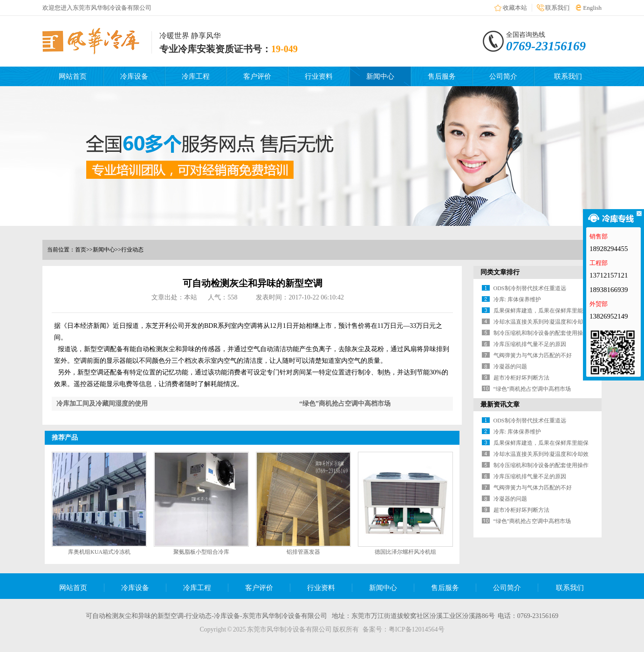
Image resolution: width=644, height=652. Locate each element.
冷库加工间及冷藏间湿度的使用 (102, 404)
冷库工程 (196, 76)
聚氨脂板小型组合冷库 (201, 552)
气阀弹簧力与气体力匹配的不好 (533, 355)
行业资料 (319, 76)
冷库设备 (134, 76)
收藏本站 (515, 8)
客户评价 (257, 76)
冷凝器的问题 (510, 367)
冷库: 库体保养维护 (517, 299)
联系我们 (557, 8)
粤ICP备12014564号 (417, 629)
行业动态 (132, 250)
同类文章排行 (500, 272)
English (592, 8)
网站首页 (73, 76)
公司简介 (503, 76)
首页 (81, 250)
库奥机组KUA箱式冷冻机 (99, 552)
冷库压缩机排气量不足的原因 (530, 344)
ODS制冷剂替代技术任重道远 (530, 288)
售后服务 (442, 76)
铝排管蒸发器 (303, 552)
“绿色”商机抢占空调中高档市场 (345, 404)
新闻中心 (380, 76)
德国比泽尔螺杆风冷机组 (405, 552)
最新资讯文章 (500, 404)
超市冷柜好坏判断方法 (521, 378)
